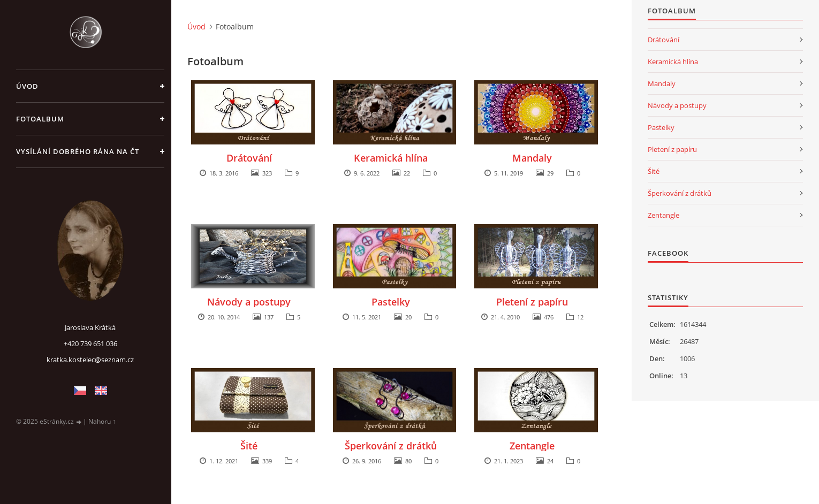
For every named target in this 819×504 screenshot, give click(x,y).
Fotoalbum (40, 119)
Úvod (27, 86)
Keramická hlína (391, 158)
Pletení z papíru (532, 302)
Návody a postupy (249, 302)
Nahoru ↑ (102, 421)
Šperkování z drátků (391, 446)
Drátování (249, 158)
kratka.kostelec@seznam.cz (90, 360)
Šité (249, 446)
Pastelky (391, 302)
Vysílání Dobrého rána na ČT (78, 151)
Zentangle (532, 446)
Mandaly (532, 158)
